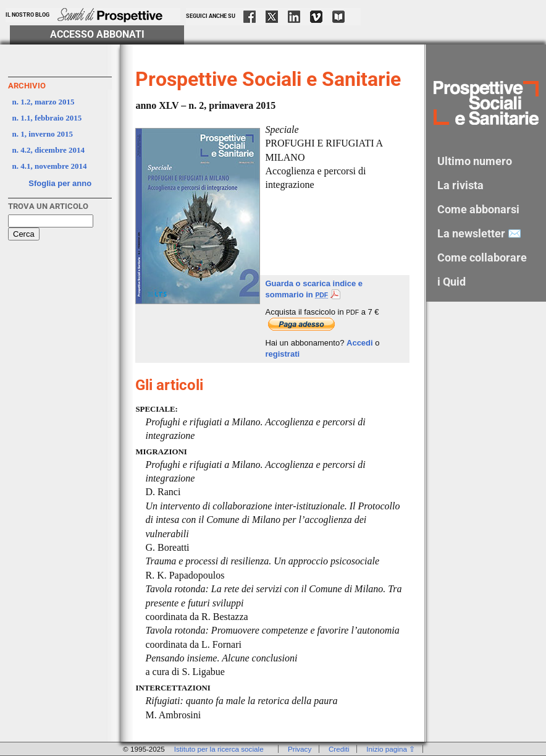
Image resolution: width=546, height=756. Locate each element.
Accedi (360, 343)
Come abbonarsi (478, 209)
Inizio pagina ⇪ (391, 749)
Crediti (339, 749)
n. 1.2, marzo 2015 (44, 102)
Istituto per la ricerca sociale (219, 749)
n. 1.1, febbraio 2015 (47, 118)
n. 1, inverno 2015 (43, 134)
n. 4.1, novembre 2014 (50, 166)
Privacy (300, 749)
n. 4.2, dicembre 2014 (48, 150)
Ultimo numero (475, 161)
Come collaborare (482, 257)
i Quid (451, 282)
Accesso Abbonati (97, 35)
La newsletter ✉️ (479, 233)
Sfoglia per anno (60, 183)
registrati (282, 354)
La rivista (460, 185)
